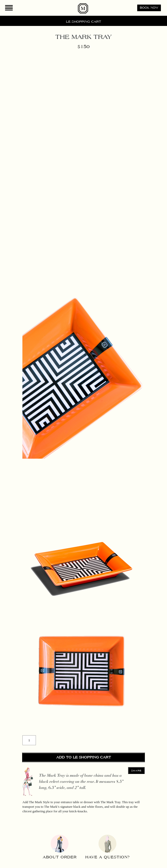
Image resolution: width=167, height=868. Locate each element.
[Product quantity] (29, 740)
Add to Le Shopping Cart (84, 757)
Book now (149, 8)
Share (136, 771)
